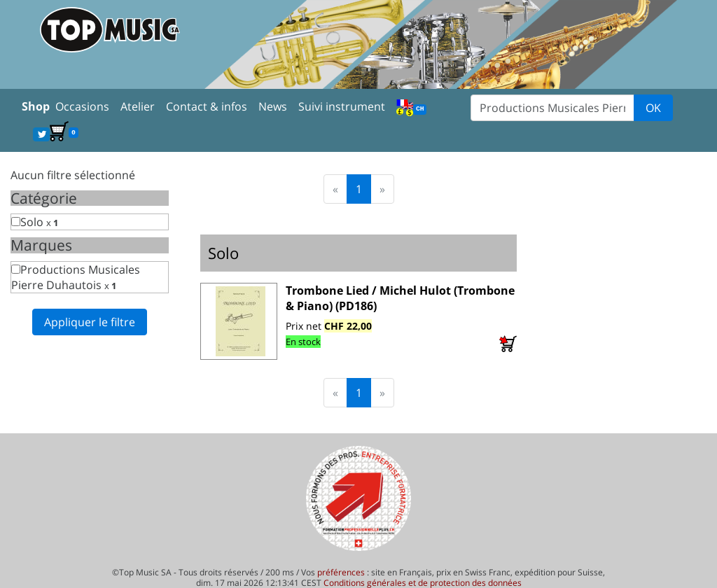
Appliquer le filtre (90, 322)
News (273, 106)
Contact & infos (207, 106)
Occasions (82, 106)
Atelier (138, 106)
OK (653, 108)
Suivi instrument (342, 106)
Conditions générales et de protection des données (423, 583)
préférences (341, 572)
